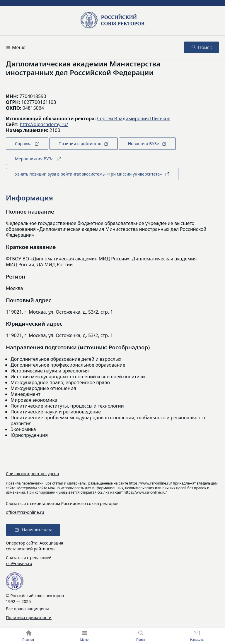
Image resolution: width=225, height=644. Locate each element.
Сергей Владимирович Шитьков (134, 119)
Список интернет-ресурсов (32, 474)
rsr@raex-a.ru (19, 563)
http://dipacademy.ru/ (44, 124)
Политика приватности (29, 618)
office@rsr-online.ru (25, 512)
